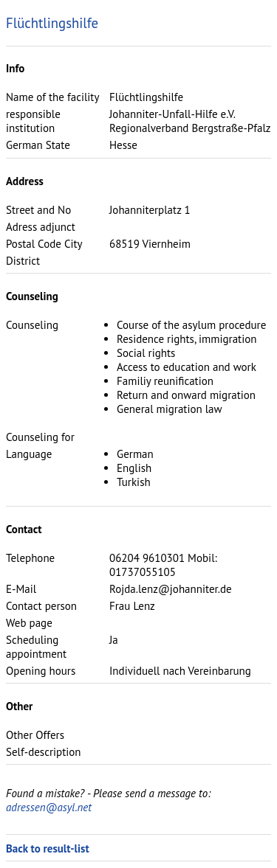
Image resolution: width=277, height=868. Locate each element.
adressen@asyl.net (49, 807)
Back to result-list (48, 848)
